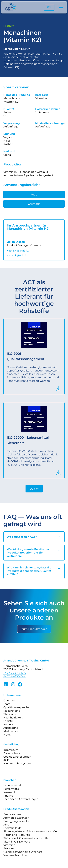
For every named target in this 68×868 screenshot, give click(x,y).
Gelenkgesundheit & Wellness (23, 852)
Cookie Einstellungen (17, 757)
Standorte (10, 714)
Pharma (8, 796)
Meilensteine (12, 711)
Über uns (9, 701)
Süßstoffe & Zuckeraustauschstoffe (26, 838)
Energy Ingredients (16, 821)
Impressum (11, 750)
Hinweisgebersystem (17, 764)
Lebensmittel (12, 785)
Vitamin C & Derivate (17, 842)
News (7, 735)
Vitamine (9, 845)
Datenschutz (12, 753)
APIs (6, 825)
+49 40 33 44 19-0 (15, 673)
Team (7, 704)
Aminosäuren (12, 814)
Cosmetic (34, 204)
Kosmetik (10, 792)
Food (34, 195)
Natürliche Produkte (17, 835)
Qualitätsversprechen (17, 707)
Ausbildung (11, 728)
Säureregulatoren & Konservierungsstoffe (30, 831)
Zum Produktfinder (34, 629)
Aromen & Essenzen (16, 818)
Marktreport (11, 731)
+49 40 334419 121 (18, 251)
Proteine (9, 848)
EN (49, 7)
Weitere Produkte (15, 855)
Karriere (8, 724)
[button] (60, 7)
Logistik (8, 721)
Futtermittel (11, 789)
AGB (6, 760)
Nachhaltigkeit (13, 718)
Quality (34, 489)
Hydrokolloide (12, 828)
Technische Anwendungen (21, 799)
